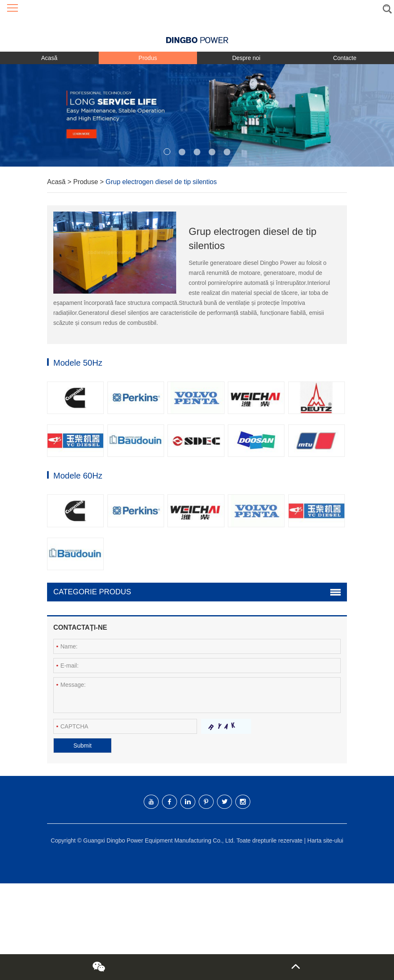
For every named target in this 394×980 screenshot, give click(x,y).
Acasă (49, 58)
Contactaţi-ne (80, 627)
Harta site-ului (325, 840)
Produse (87, 182)
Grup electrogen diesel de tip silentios (161, 182)
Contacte (345, 58)
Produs (148, 58)
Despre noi (246, 58)
